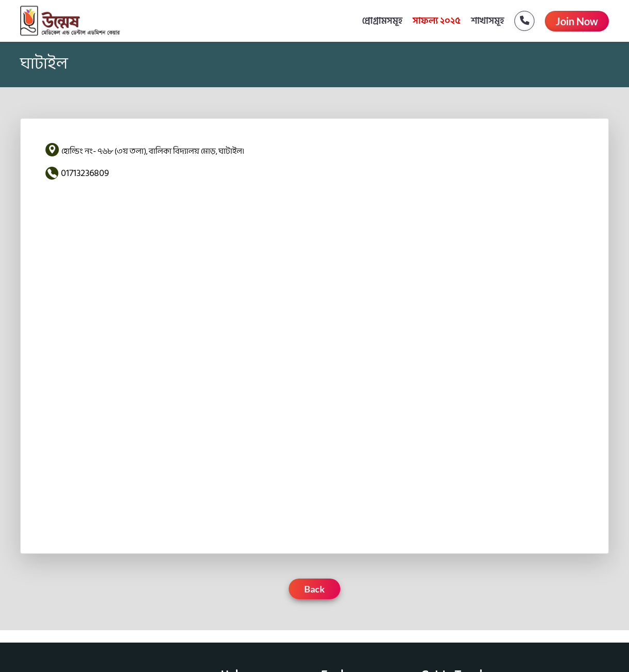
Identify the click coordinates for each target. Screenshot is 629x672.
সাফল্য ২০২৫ (437, 21)
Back (314, 589)
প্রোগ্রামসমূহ (382, 21)
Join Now (577, 21)
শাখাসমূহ (488, 21)
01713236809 (85, 173)
